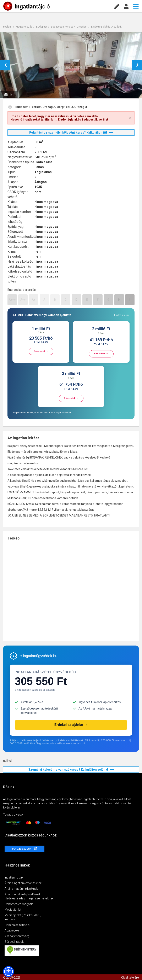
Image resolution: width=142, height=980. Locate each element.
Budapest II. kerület (62, 27)
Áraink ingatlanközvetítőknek (23, 883)
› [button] (137, 65)
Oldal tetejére (130, 978)
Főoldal (7, 27)
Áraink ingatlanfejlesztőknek (23, 894)
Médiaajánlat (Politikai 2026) (23, 915)
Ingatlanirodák (14, 877)
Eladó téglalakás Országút (106, 27)
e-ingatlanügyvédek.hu (39, 656)
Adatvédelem (13, 931)
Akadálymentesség (17, 936)
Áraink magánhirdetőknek (21, 889)
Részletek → (41, 351)
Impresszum (13, 919)
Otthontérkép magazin (19, 904)
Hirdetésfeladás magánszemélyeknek (29, 898)
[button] (9, 972)
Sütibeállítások (14, 942)
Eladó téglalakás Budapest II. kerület (83, 119)
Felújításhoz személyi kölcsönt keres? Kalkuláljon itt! (71, 133)
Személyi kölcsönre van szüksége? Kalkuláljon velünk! (71, 770)
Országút (82, 27)
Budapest (42, 27)
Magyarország (24, 27)
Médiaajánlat (13, 910)
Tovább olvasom (14, 815)
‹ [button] (6, 65)
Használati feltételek (17, 925)
